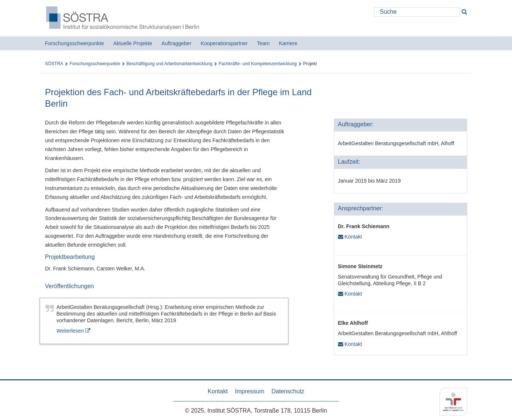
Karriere (288, 43)
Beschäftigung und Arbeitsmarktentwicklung (170, 64)
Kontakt (350, 237)
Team (263, 43)
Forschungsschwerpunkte (75, 43)
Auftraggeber (176, 43)
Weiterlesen (74, 331)
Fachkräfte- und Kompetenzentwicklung (258, 64)
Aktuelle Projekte (133, 43)
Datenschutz (288, 391)
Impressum (250, 391)
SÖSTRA (54, 64)
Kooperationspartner (224, 43)
